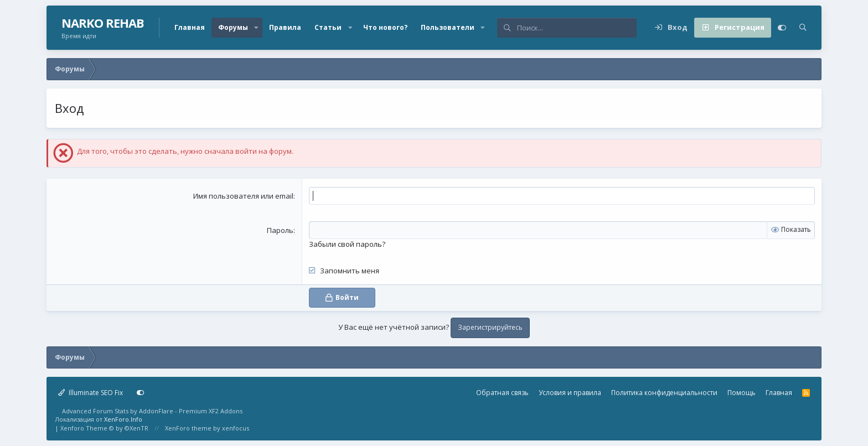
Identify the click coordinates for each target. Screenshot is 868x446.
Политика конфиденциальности (664, 393)
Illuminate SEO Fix (91, 393)
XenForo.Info (123, 419)
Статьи (328, 27)
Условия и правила (570, 393)
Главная (190, 27)
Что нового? (385, 27)
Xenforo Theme (104, 428)
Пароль (280, 230)
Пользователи (448, 27)
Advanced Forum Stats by (152, 411)
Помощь (742, 393)
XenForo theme (188, 428)
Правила (285, 27)
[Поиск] (577, 28)
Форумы (233, 27)
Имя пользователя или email (243, 196)
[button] (256, 28)
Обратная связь (502, 393)
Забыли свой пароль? (347, 244)
